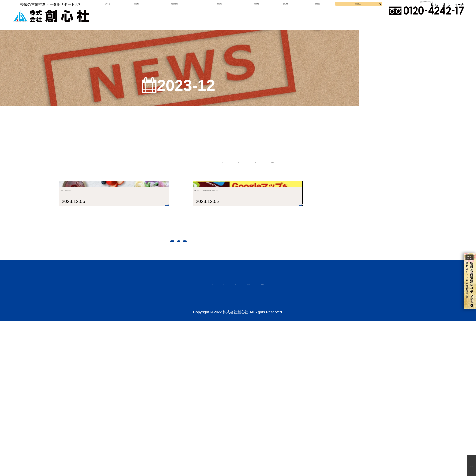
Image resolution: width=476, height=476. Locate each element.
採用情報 (255, 15)
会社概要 (282, 15)
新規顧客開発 (180, 15)
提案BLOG (317, 174)
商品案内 (145, 15)
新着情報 (262, 174)
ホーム (145, 438)
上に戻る (235, 390)
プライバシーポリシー (249, 438)
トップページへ (128, 390)
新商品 (213, 174)
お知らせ (118, 15)
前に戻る (184, 390)
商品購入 (346, 15)
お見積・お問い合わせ (312, 438)
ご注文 (172, 438)
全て (170, 174)
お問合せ (311, 15)
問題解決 (221, 15)
